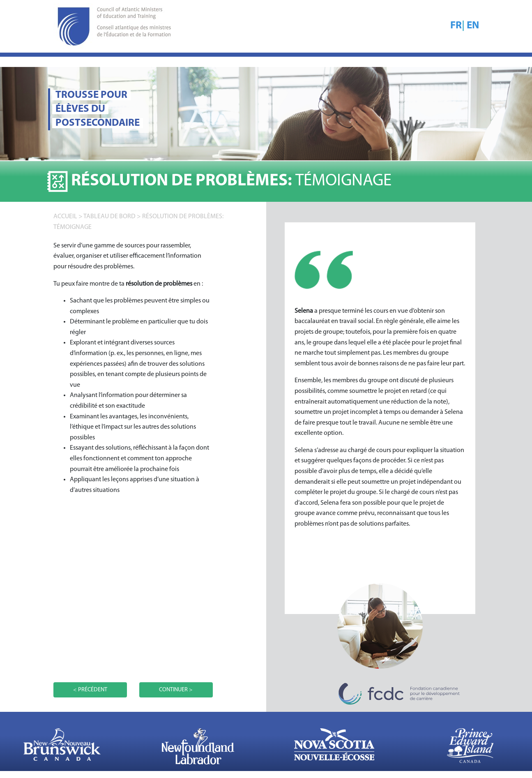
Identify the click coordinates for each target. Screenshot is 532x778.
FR (456, 26)
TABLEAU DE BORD (109, 217)
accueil (65, 217)
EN (473, 26)
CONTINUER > (176, 690)
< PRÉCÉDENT (90, 690)
